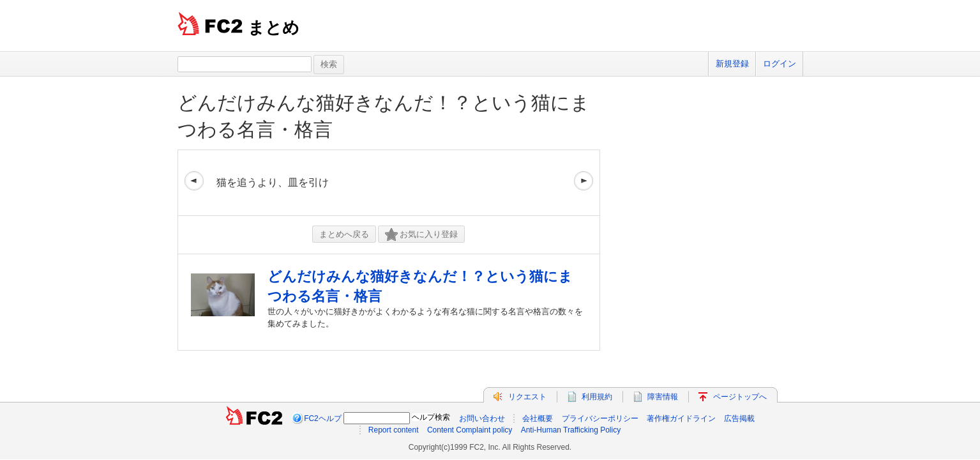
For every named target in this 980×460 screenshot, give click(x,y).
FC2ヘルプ (323, 418)
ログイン (780, 64)
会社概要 (538, 418)
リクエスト (527, 397)
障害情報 (663, 397)
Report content (394, 430)
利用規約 (597, 397)
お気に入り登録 (421, 235)
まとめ (274, 27)
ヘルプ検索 (431, 417)
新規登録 (732, 64)
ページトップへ (740, 397)
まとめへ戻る (344, 234)
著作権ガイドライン (681, 418)
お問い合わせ (482, 418)
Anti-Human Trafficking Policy (571, 430)
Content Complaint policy (470, 430)
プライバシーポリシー (600, 418)
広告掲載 (739, 418)
